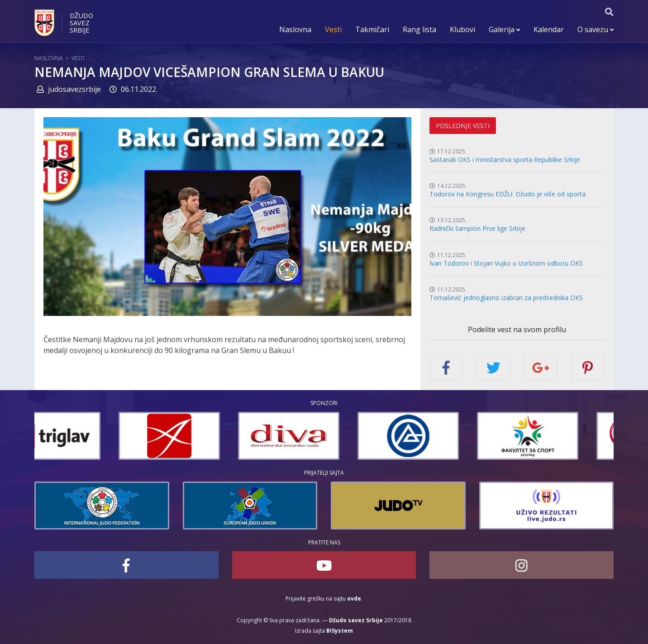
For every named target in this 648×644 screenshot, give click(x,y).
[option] (85, 436)
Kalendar (549, 29)
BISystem (340, 631)
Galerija (504, 29)
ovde (354, 599)
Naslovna (295, 29)
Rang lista (419, 29)
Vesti (333, 29)
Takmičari (372, 29)
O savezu (596, 29)
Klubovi (462, 29)
